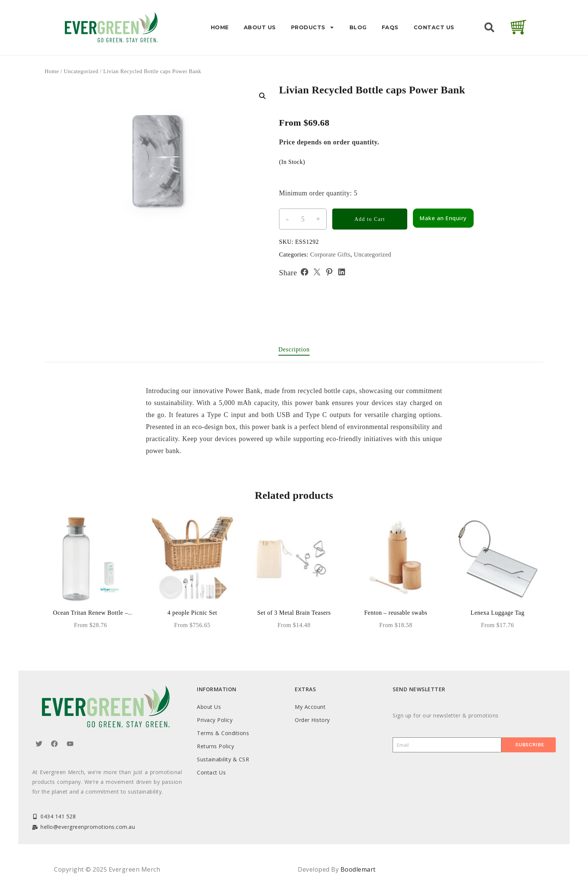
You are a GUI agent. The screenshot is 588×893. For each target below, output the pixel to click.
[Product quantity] (303, 219)
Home (220, 27)
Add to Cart (370, 219)
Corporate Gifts (330, 254)
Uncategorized (81, 71)
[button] (489, 27)
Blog (358, 27)
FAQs (390, 27)
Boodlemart (358, 869)
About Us (260, 27)
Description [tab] (294, 349)
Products (313, 27)
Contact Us (434, 27)
